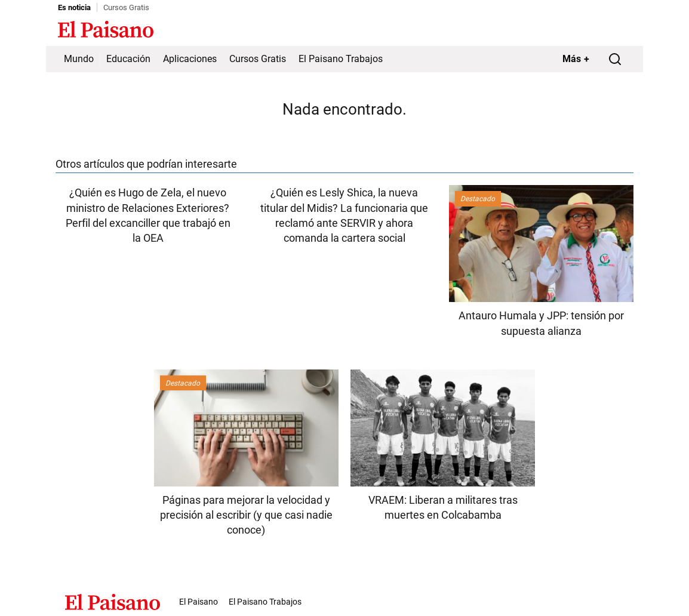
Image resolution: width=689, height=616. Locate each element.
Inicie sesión (607, 30)
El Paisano (199, 602)
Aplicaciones (190, 59)
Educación (128, 59)
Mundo (79, 59)
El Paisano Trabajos (341, 59)
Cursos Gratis (126, 7)
